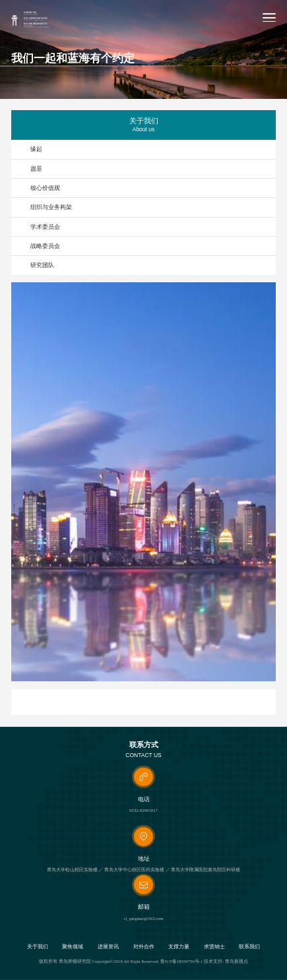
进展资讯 (108, 947)
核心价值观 (45, 188)
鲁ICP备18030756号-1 (181, 961)
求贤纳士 (214, 947)
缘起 (36, 149)
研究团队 (42, 265)
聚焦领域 (73, 947)
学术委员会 (45, 227)
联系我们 (249, 947)
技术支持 (213, 961)
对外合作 (144, 947)
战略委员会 (45, 246)
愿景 (36, 169)
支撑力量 (179, 947)
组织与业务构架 (51, 207)
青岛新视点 (237, 961)
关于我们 (38, 947)
